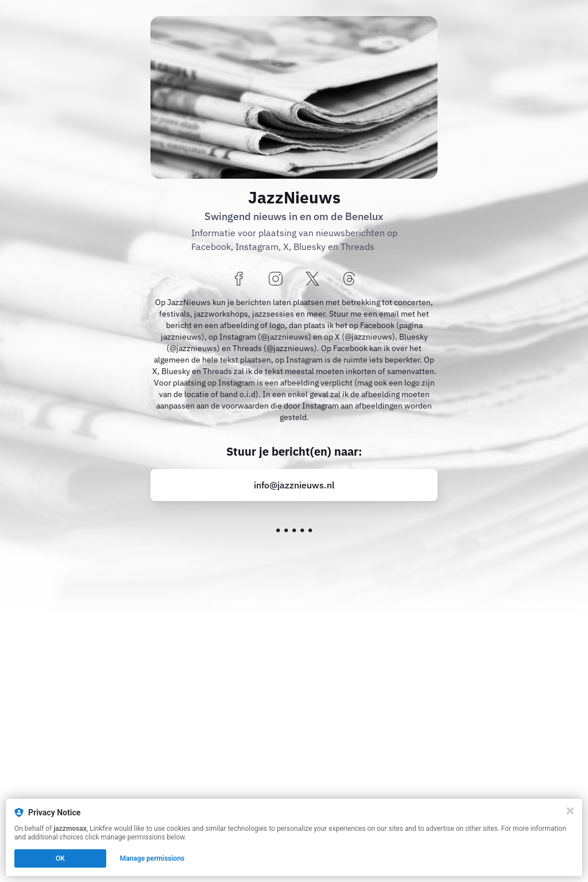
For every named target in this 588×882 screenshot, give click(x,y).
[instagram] (276, 280)
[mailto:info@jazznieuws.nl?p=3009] (294, 485)
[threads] (349, 280)
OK (60, 858)
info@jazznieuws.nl (294, 485)
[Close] (570, 811)
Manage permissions (152, 858)
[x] (312, 280)
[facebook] (239, 280)
